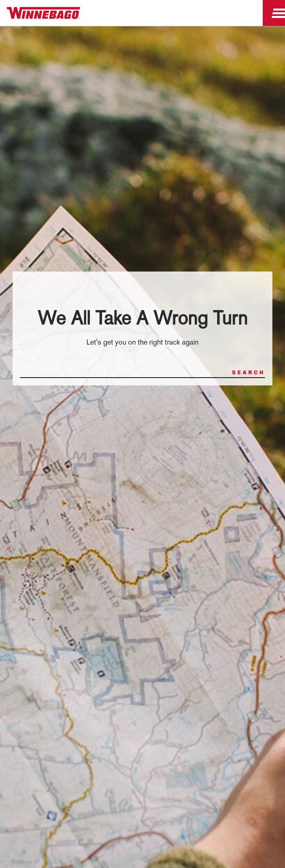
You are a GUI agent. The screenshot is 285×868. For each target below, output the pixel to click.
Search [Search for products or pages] (248, 372)
